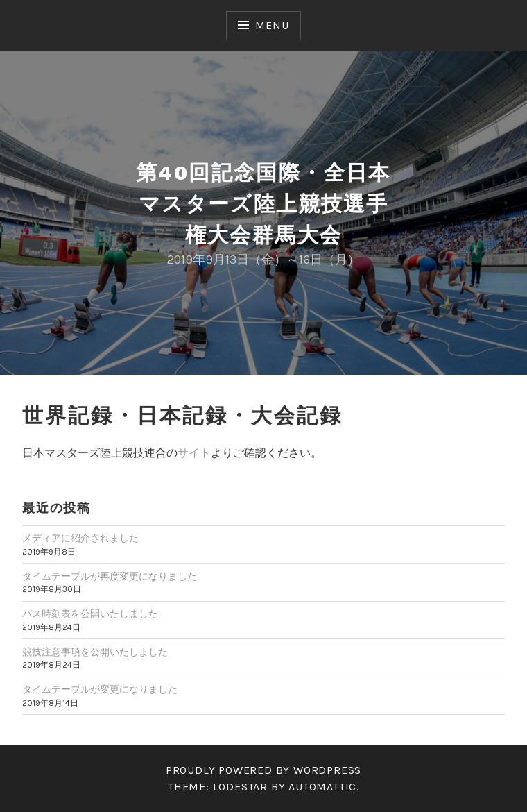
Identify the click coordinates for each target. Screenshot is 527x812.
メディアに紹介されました (80, 538)
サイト (194, 453)
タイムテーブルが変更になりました (100, 690)
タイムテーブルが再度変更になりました (110, 576)
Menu (272, 25)
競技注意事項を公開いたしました (95, 652)
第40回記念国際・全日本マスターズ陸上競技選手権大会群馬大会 (263, 204)
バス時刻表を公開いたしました (90, 614)
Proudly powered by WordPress (263, 770)
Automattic (322, 787)
